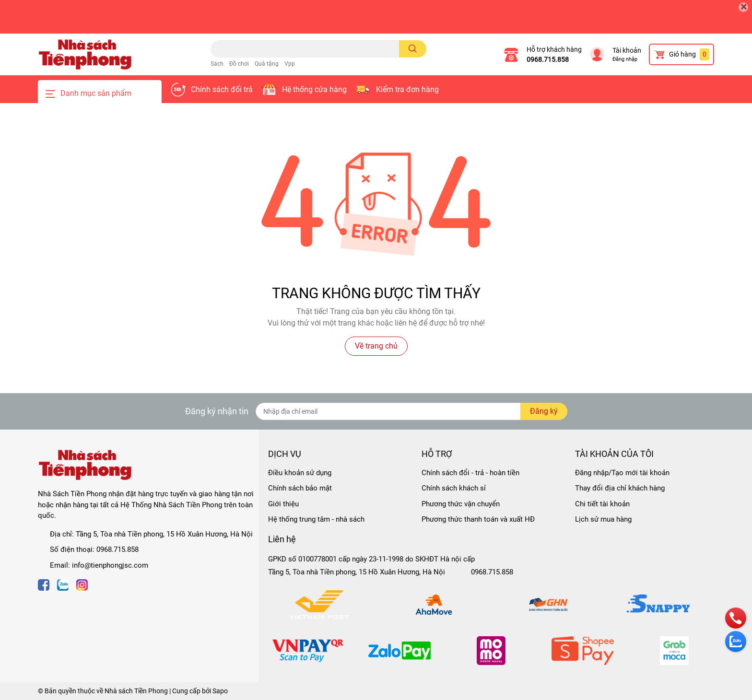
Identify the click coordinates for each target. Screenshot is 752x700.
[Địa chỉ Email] (411, 411)
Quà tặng (267, 64)
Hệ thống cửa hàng (314, 89)
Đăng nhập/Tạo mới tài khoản (622, 473)
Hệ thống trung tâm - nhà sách (316, 519)
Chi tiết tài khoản (602, 504)
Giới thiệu (283, 504)
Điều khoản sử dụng (300, 473)
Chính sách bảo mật (300, 488)
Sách (217, 64)
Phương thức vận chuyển (461, 504)
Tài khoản (627, 50)
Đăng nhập (625, 59)
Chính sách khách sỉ (454, 488)
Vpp (290, 64)
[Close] (743, 7)
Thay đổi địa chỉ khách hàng (620, 488)
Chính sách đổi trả (222, 89)
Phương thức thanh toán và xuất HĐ (478, 519)
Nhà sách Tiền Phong (136, 691)
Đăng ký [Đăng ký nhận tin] (544, 411)
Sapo (220, 691)
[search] (413, 49)
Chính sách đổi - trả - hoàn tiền (470, 473)
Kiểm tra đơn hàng (407, 89)
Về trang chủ (376, 346)
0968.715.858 (548, 59)
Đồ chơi (239, 64)
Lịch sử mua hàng (603, 519)
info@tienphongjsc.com (110, 565)
